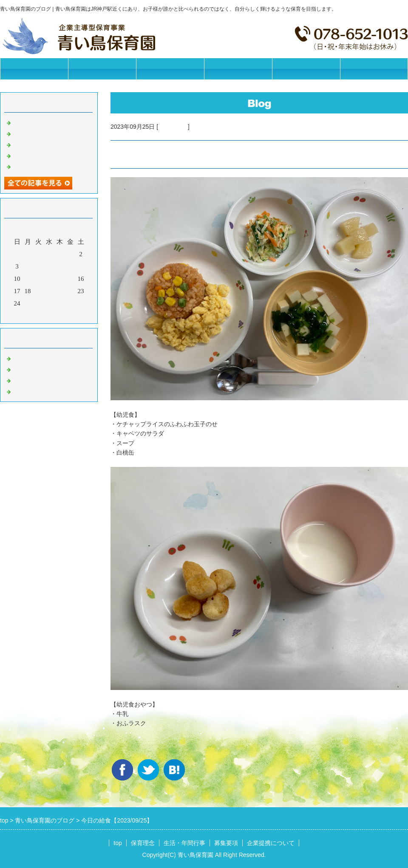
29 (70, 303)
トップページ (34, 69)
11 (28, 279)
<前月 (33, 315)
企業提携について (306, 69)
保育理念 (102, 69)
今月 (49, 315)
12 (38, 279)
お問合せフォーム (374, 69)
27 (49, 303)
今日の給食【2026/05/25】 (50, 122)
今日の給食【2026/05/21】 (50, 144)
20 (49, 291)
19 (38, 291)
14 (60, 279)
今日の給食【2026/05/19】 (50, 166)
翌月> (65, 315)
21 (60, 291)
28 (60, 303)
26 (38, 303)
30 (81, 303)
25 (28, 303)
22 (70, 291)
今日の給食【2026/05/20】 (50, 155)
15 (70, 279)
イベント (25, 391)
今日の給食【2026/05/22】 (50, 133)
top (118, 843)
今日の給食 (173, 127)
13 (49, 279)
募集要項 (238, 69)
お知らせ (25, 358)
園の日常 (25, 369)
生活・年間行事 (170, 69)
